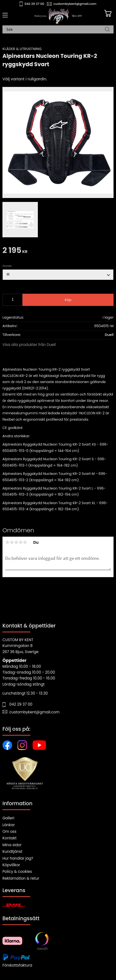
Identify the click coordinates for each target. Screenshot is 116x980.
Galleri (8, 818)
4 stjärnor (21, 542)
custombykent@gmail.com (75, 4)
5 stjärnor (25, 542)
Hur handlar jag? (18, 858)
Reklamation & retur (21, 878)
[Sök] (107, 30)
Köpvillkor (11, 865)
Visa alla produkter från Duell (29, 345)
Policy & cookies (17, 871)
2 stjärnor (12, 542)
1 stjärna (7, 542)
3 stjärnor (16, 542)
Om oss (9, 831)
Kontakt (10, 838)
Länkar (9, 825)
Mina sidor (12, 845)
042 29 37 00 (35, 4)
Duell (109, 335)
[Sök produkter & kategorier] (56, 30)
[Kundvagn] (108, 13)
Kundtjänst (12, 851)
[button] (4, 17)
